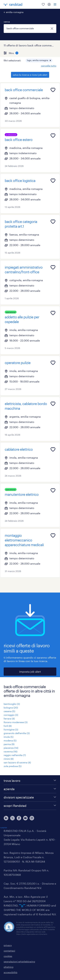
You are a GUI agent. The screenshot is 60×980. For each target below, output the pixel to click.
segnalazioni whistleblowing (19, 961)
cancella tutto (49, 66)
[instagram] (32, 818)
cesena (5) (9, 711)
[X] (12, 818)
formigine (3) (11, 729)
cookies (8, 956)
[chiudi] (52, 29)
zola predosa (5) (13, 766)
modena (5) (10, 740)
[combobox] (30, 29)
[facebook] (19, 818)
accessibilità (10, 972)
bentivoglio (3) (12, 704)
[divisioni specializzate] (30, 797)
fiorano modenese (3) (16, 722)
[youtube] (25, 818)
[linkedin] (6, 818)
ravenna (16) (10, 751)
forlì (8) (8, 726)
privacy (8, 945)
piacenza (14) (11, 748)
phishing (9, 967)
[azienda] (30, 789)
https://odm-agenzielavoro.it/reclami (32, 934)
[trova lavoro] (30, 781)
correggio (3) (11, 715)
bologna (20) (11, 708)
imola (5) (9, 737)
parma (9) (9, 744)
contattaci (9, 951)
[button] (50, 60)
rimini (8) (9, 759)
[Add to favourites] (53, 90)
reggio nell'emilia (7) (15, 755)
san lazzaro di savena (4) (17, 762)
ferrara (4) (9, 718)
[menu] (55, 4)
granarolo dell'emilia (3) (17, 733)
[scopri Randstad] (30, 806)
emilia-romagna (15, 12)
